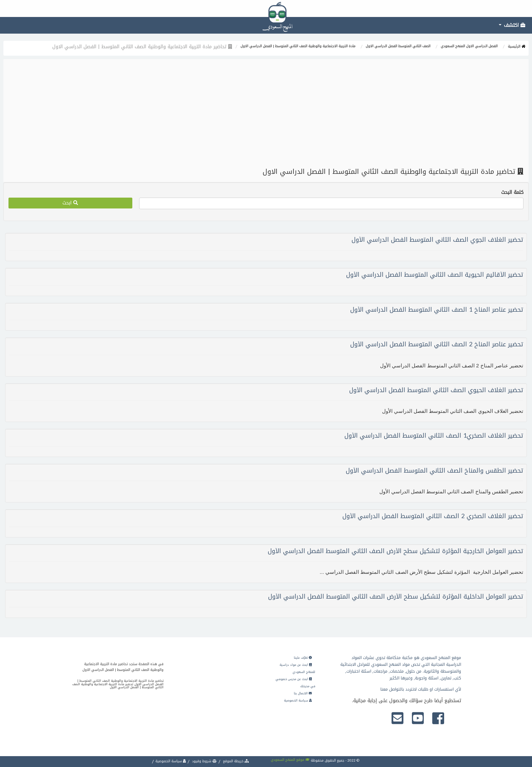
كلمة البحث (512, 193)
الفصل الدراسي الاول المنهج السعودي (469, 46)
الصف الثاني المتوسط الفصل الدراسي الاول (398, 46)
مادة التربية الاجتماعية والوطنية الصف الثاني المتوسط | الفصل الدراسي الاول (298, 46)
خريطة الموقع (235, 761)
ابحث (70, 203)
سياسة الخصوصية (298, 700)
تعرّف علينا (303, 658)
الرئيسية (517, 46)
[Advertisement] (266, 113)
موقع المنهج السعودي (290, 760)
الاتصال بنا (303, 693)
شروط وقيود (204, 761)
